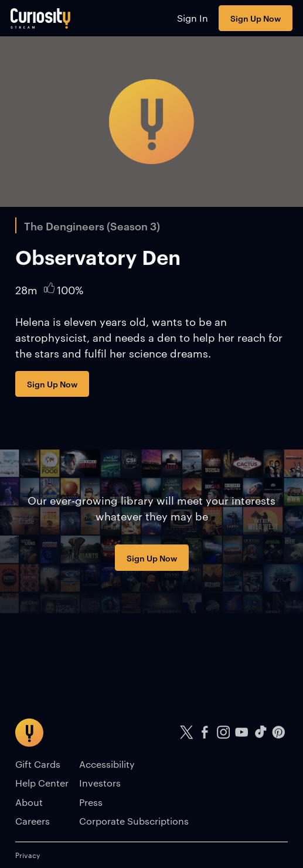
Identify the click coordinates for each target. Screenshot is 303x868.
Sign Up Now (256, 18)
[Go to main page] (41, 18)
